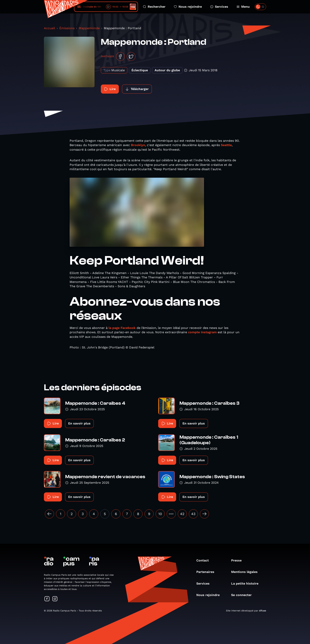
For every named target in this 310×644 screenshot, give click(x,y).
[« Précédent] (49, 514)
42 (182, 514)
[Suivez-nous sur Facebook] (47, 599)
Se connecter (243, 595)
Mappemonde (89, 28)
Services (219, 7)
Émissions (67, 28)
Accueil (50, 28)
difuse (263, 611)
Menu (243, 7)
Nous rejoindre (188, 7)
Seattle (226, 145)
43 (193, 514)
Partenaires (207, 572)
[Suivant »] (204, 514)
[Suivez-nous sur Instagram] (55, 599)
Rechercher (154, 7)
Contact (205, 560)
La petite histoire (247, 583)
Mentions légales (246, 572)
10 (160, 514)
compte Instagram (202, 332)
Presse (238, 560)
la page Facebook (122, 328)
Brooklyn (138, 145)
